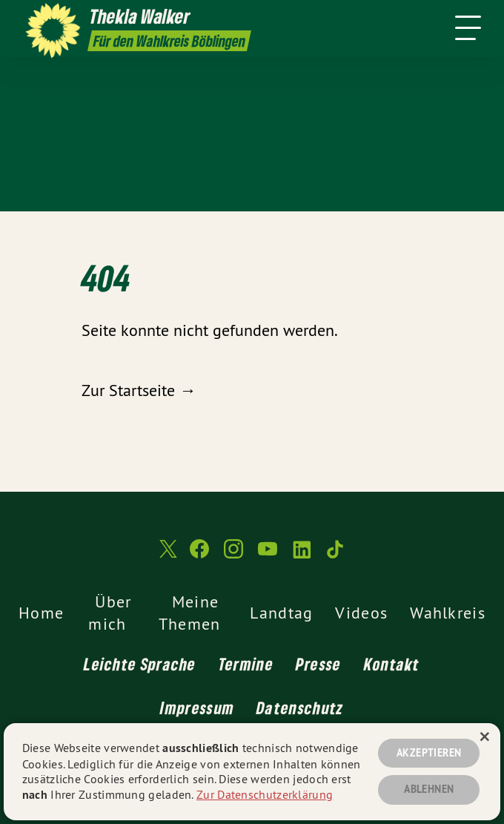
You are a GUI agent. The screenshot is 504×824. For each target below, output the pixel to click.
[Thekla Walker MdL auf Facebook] (199, 555)
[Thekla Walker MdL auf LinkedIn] (302, 555)
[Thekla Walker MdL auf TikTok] (336, 555)
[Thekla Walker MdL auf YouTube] (268, 555)
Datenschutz (300, 708)
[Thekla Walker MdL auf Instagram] (233, 555)
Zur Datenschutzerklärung (265, 794)
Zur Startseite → (139, 390)
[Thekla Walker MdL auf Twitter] (167, 555)
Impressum (197, 708)
